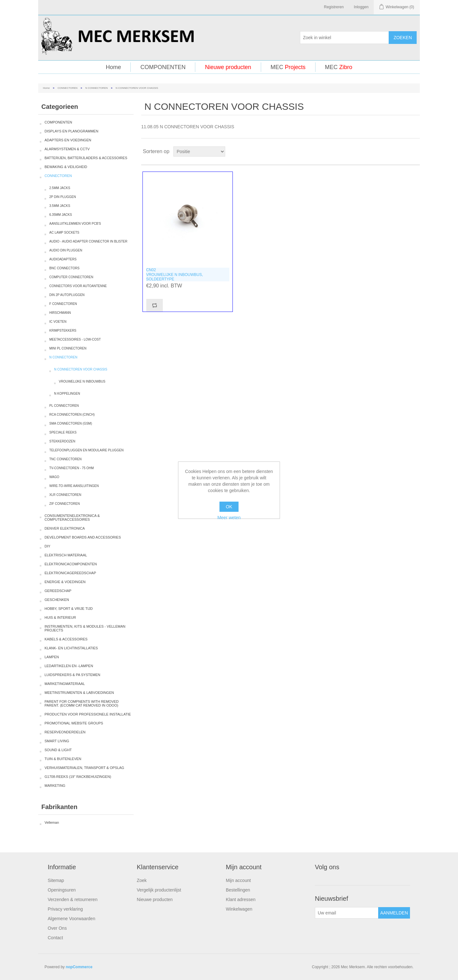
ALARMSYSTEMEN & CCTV (67, 149)
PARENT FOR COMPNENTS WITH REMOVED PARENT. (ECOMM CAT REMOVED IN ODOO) (82, 703)
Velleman (52, 822)
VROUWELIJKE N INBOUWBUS (82, 381)
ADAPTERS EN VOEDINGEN (68, 140)
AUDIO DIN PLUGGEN (66, 250)
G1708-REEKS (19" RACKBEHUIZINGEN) (78, 777)
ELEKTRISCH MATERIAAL (66, 555)
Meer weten (229, 518)
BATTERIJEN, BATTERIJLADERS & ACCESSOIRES (86, 158)
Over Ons (57, 928)
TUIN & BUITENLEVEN (63, 759)
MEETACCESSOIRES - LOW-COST (75, 339)
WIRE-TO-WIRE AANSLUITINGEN (74, 486)
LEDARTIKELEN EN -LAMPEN (69, 666)
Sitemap (56, 880)
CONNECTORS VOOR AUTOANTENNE (78, 286)
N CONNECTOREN (97, 88)
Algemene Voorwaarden (71, 919)
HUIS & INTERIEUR (60, 617)
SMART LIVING (57, 741)
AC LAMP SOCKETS (64, 233)
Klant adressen (241, 899)
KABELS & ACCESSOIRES (66, 639)
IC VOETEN (58, 322)
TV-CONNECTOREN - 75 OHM (72, 468)
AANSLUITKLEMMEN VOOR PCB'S (75, 224)
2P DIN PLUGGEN (63, 197)
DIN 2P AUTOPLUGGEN (67, 295)
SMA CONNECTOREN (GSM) (71, 423)
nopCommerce (79, 967)
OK (229, 507)
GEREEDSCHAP (58, 591)
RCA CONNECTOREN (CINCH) (72, 415)
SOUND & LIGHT (58, 750)
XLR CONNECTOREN (65, 495)
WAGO (54, 477)
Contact (55, 938)
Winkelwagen (239, 909)
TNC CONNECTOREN (65, 459)
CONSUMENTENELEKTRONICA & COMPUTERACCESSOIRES (72, 518)
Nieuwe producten (228, 67)
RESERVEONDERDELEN (65, 732)
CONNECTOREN (68, 88)
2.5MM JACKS (60, 188)
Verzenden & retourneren (73, 899)
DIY (47, 546)
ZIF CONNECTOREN (65, 504)
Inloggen (361, 7)
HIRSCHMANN (60, 313)
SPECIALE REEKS (63, 432)
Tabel (403, 152)
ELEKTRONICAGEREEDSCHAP (70, 573)
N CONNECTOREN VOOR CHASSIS (81, 369)
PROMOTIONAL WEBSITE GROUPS (74, 723)
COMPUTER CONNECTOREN (71, 277)
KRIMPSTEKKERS (63, 331)
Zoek (142, 880)
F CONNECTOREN (63, 304)
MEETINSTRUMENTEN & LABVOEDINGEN (79, 693)
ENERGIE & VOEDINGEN (65, 582)
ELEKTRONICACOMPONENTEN (71, 564)
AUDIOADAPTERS (63, 259)
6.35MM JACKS (61, 215)
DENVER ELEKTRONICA (65, 528)
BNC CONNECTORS (64, 268)
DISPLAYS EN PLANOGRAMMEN (71, 131)
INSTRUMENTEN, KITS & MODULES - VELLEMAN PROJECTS (85, 628)
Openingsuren (62, 890)
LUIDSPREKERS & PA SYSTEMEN (72, 675)
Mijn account (238, 880)
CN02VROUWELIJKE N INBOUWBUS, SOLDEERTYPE (174, 275)
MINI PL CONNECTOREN (68, 348)
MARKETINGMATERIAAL (65, 684)
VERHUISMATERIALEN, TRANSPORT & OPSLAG (84, 768)
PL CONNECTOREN (64, 406)
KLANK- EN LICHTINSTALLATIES (71, 648)
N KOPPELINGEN (67, 394)
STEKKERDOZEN (62, 441)
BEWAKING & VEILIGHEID (66, 167)
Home (113, 67)
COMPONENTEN (163, 67)
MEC (288, 67)
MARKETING (55, 786)
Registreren (334, 7)
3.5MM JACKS (60, 206)
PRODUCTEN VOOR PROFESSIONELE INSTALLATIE (88, 714)
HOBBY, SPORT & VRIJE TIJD (69, 609)
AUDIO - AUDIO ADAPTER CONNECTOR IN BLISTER (88, 241)
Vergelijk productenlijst (159, 890)
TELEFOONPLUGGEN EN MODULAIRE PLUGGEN (86, 450)
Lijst (414, 152)
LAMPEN (52, 657)
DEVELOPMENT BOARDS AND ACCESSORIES (83, 537)
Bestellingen (238, 890)
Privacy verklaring (65, 909)
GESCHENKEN (57, 600)
